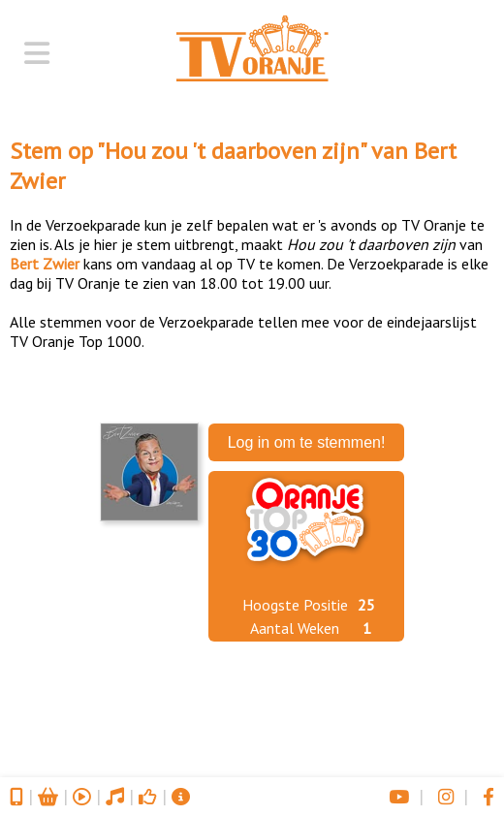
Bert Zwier (45, 264)
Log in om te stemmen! (307, 442)
